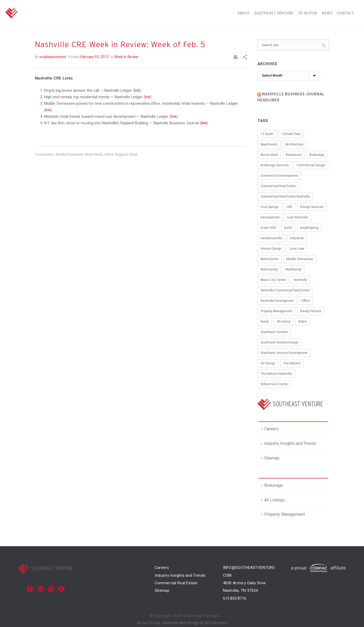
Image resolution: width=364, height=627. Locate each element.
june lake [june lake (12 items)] (297, 249)
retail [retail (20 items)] (265, 322)
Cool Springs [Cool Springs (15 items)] (270, 207)
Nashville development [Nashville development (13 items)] (277, 301)
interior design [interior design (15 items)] (271, 249)
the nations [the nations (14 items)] (292, 363)
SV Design (308, 13)
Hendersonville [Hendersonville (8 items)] (271, 238)
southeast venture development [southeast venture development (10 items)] (284, 353)
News (327, 13)
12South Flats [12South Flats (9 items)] (291, 134)
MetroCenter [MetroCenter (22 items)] (270, 259)
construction (45, 154)
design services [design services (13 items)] (312, 207)
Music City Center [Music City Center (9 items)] (273, 280)
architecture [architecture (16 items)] (294, 144)
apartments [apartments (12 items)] (269, 144)
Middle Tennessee (69, 154)
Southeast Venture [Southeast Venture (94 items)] (274, 332)
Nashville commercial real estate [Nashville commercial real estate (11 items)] (285, 290)
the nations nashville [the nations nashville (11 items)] (276, 374)
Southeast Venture (274, 13)
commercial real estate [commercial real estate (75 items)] (278, 186)
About (243, 13)
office (109, 154)
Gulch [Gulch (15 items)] (288, 228)
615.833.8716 (235, 598)
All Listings (273, 500)
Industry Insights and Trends (289, 443)
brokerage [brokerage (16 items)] (317, 155)
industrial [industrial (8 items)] (297, 238)
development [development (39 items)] (270, 217)
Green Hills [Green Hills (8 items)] (268, 228)
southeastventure (53, 57)
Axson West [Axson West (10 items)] (269, 155)
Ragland (121, 154)
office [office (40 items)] (306, 301)
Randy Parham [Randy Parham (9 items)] (311, 311)
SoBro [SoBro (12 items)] (302, 322)
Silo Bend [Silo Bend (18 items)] (283, 322)
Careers (270, 429)
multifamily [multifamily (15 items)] (294, 269)
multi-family (94, 154)
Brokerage (272, 485)
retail (133, 154)
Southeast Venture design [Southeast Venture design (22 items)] (280, 342)
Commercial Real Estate (176, 583)
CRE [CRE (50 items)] (289, 207)
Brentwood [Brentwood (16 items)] (294, 155)
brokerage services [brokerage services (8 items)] (275, 165)
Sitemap (270, 458)
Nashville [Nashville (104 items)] (301, 280)
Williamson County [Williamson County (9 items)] (274, 384)
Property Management (283, 514)
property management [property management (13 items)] (276, 311)
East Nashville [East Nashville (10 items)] (298, 217)
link (137, 90)
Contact (345, 13)
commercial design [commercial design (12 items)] (311, 165)
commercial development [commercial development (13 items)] (279, 176)
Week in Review (126, 57)
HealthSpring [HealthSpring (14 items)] (309, 228)
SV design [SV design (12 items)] (268, 363)
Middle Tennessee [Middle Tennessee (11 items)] (300, 259)
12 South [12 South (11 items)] (267, 134)
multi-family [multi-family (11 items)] (269, 269)
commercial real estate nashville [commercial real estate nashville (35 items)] (285, 196)
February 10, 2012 (94, 57)
